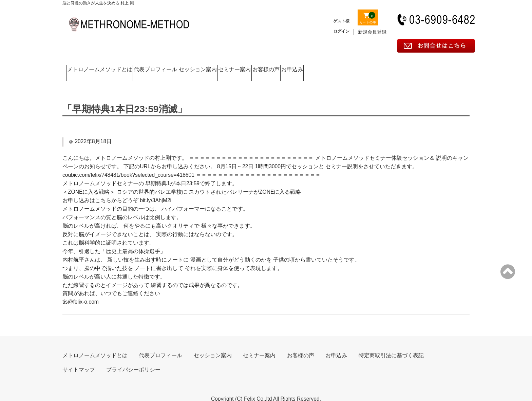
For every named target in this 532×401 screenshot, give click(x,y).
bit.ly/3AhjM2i (156, 189)
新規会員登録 (372, 32)
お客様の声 (384, 66)
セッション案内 (260, 66)
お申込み (439, 66)
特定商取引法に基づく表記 (391, 344)
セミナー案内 (325, 66)
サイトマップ (79, 358)
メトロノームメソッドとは (109, 66)
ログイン (341, 31)
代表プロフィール (191, 66)
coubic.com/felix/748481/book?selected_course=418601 (128, 163)
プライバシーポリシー (133, 358)
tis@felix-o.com (81, 290)
